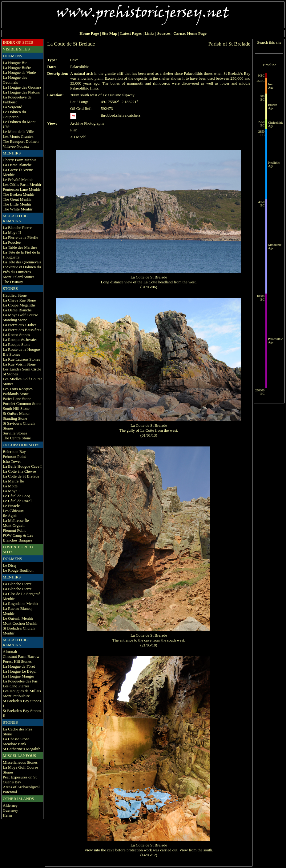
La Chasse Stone (16, 739)
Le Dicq (9, 565)
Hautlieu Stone (15, 295)
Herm (7, 815)
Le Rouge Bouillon (18, 570)
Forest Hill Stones (17, 661)
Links (149, 33)
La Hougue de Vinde (19, 72)
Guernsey (10, 810)
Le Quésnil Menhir (18, 618)
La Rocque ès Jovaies (20, 340)
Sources (164, 33)
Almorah (10, 652)
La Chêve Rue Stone (19, 300)
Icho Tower (12, 461)
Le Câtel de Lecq (16, 496)
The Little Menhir (17, 204)
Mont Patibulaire (16, 696)
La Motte (10, 486)
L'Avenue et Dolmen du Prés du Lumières (22, 269)
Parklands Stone (16, 394)
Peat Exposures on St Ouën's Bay (20, 780)
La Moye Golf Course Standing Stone (20, 317)
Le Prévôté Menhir (18, 180)
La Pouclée (12, 242)
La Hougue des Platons (21, 92)
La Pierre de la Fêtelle (20, 237)
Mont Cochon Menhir (20, 623)
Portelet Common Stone (22, 404)
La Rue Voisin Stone (19, 364)
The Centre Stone (17, 438)
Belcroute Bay (14, 452)
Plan (74, 130)
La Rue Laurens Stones (21, 359)
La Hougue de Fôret (19, 666)
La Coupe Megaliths (19, 305)
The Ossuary (13, 282)
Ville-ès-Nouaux (16, 146)
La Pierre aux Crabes (20, 325)
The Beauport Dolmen (21, 141)
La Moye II (12, 232)
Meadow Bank (14, 744)
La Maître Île (13, 481)
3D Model (78, 137)
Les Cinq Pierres (16, 686)
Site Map (110, 33)
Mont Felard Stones (19, 277)
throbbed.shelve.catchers (121, 115)
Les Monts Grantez (18, 136)
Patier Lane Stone (17, 399)
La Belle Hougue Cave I (22, 466)
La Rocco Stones (16, 335)
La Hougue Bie (15, 63)
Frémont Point (14, 456)
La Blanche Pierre (17, 228)
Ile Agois (10, 516)
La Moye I (11, 491)
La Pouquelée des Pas (20, 681)
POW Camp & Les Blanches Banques (18, 538)
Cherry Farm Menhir (19, 160)
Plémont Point (14, 530)
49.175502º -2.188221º (119, 102)
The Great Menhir (17, 199)
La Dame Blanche (17, 165)
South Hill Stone (16, 408)
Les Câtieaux (13, 511)
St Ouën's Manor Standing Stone (16, 416)
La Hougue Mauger (18, 676)
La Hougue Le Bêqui (20, 671)
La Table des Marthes (20, 247)
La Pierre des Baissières (22, 330)
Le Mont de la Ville (18, 132)
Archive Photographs (87, 123)
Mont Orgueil (14, 525)
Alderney (10, 805)
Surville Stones (15, 433)
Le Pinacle (11, 506)
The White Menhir (18, 209)
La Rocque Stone (17, 344)
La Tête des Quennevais (22, 262)
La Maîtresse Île (16, 520)
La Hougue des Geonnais (15, 80)
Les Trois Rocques (18, 389)
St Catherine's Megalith (22, 749)
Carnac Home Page (190, 33)
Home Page (89, 33)
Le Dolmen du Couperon (14, 114)
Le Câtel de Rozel (17, 501)
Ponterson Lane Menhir (22, 189)
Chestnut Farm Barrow (21, 656)
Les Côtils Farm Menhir (22, 184)
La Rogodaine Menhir (20, 604)
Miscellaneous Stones (20, 762)
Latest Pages (131, 33)
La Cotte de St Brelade (21, 476)
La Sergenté (12, 107)
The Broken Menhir (19, 194)
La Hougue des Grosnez (22, 87)
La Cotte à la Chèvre (19, 471)
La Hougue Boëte (17, 68)
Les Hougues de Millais (22, 691)
